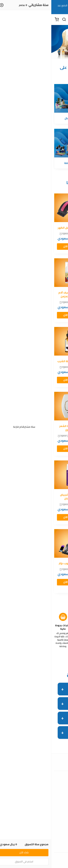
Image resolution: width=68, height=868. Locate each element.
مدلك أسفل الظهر (17, 228)
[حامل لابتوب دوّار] (17, 543)
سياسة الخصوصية (34, 847)
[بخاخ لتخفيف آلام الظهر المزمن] (17, 273)
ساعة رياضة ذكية (51, 228)
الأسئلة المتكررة (34, 791)
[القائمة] (63, 20)
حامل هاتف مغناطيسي (51, 565)
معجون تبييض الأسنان (17, 497)
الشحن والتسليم (34, 819)
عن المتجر (34, 808)
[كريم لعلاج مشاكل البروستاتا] (51, 273)
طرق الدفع (34, 814)
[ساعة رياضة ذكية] (51, 208)
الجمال (17, 118)
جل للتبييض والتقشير (51, 497)
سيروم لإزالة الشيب (17, 361)
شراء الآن (51, 246)
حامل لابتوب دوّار (17, 563)
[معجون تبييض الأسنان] (17, 475)
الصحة (51, 118)
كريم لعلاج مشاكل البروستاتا (51, 295)
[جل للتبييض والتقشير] (51, 475)
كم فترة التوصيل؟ (48, 703)
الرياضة (17, 163)
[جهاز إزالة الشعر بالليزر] (17, 406)
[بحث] (13, 20)
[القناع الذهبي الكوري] (51, 406)
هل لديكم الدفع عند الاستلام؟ (41, 689)
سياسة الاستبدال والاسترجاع (34, 842)
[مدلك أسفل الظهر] (17, 208)
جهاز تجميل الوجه (51, 361)
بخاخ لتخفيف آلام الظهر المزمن (17, 295)
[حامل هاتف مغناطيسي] (51, 543)
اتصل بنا (34, 786)
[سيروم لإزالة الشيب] (17, 341)
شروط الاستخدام (34, 836)
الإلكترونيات (51, 163)
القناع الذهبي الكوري (51, 428)
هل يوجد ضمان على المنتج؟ (42, 732)
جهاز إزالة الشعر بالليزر (17, 428)
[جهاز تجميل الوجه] (51, 341)
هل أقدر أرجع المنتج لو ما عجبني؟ (38, 718)
